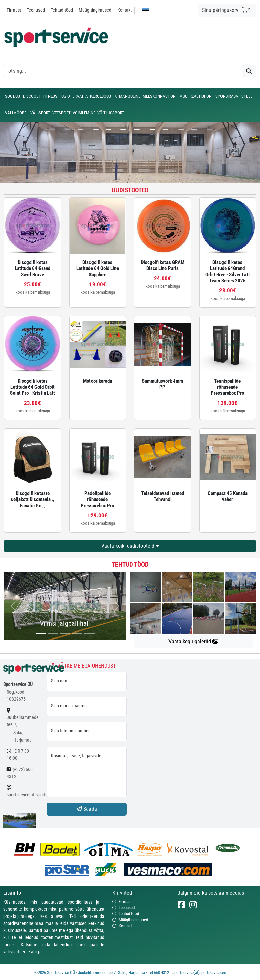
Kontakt (124, 10)
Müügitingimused (95, 10)
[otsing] (123, 71)
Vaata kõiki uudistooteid (130, 546)
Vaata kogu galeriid (193, 641)
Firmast (14, 10)
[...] (41, 633)
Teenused (36, 10)
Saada (87, 809)
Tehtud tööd (62, 10)
